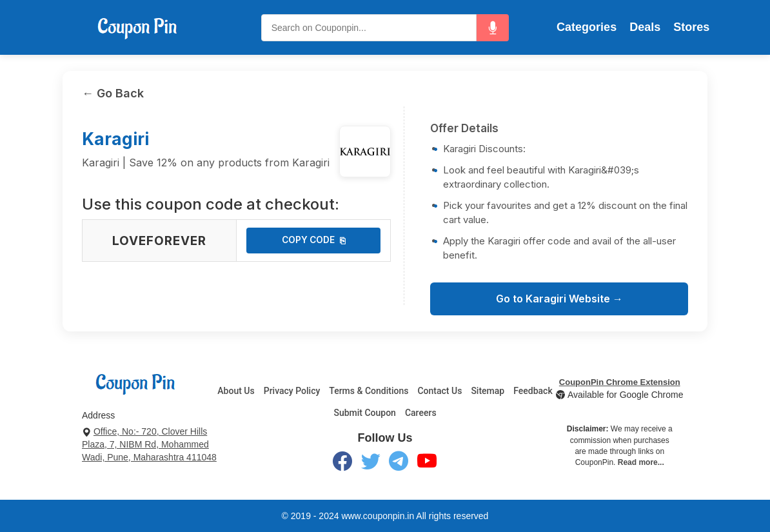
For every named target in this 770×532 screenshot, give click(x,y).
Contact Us (439, 391)
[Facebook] (342, 464)
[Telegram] (399, 464)
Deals (645, 27)
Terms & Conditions (369, 391)
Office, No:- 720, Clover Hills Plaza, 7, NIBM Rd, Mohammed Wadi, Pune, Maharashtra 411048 (149, 444)
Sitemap (488, 391)
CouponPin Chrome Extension (620, 382)
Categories (587, 27)
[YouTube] (427, 464)
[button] (493, 28)
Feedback (533, 391)
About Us (236, 391)
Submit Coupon (365, 413)
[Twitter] (371, 464)
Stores (691, 27)
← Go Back (113, 93)
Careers (421, 413)
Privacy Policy (292, 391)
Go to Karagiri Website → (559, 299)
